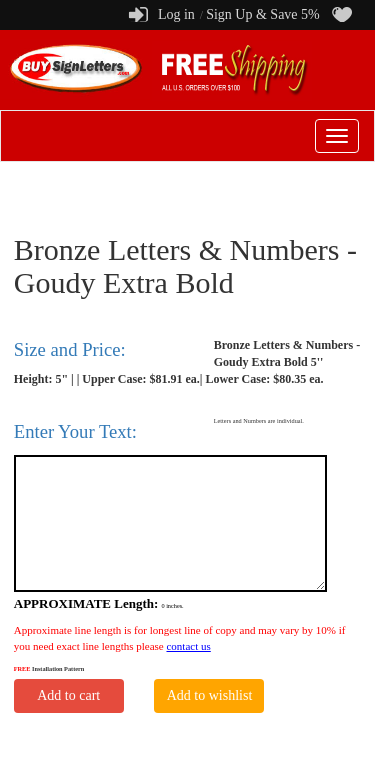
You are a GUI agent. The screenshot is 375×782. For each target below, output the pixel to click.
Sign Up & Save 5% (263, 14)
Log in (176, 14)
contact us (188, 646)
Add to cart (68, 695)
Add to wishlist (210, 695)
